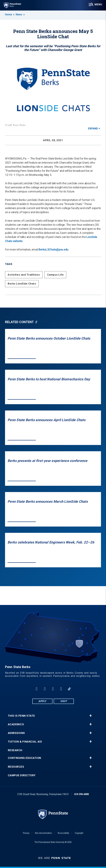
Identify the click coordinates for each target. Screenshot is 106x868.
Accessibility (63, 833)
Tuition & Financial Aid (25, 742)
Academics (16, 724)
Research (15, 750)
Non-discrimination (43, 833)
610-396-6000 (82, 794)
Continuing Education (24, 758)
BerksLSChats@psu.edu (53, 249)
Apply (42, 701)
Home (8, 15)
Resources (16, 767)
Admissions (16, 733)
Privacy (26, 833)
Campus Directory (22, 775)
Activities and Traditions (24, 275)
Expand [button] (93, 129)
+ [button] (91, 716)
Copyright (79, 833)
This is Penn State (21, 716)
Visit (64, 701)
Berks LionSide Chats (22, 284)
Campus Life (55, 275)
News (19, 15)
